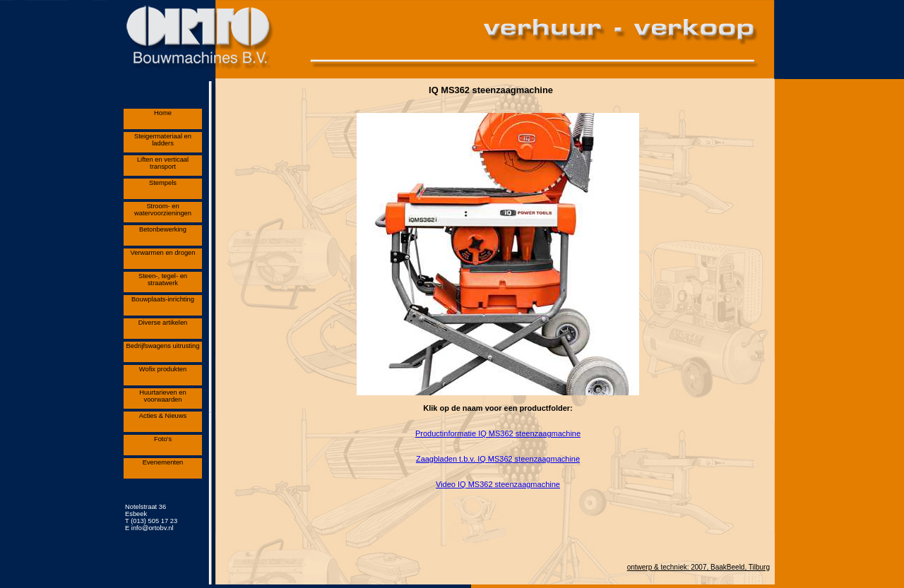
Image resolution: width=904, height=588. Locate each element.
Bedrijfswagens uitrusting (163, 346)
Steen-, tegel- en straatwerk (163, 280)
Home (163, 113)
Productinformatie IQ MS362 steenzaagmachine (498, 433)
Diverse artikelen (163, 323)
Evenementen (163, 462)
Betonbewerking (163, 229)
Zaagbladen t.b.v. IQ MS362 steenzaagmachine (498, 459)
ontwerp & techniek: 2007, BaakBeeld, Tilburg (698, 567)
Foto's (163, 439)
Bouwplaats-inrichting (163, 299)
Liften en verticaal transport (163, 163)
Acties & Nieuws (163, 416)
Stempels (163, 183)
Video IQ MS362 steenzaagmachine (498, 484)
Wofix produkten (163, 369)
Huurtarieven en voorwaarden (162, 396)
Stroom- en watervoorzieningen (163, 210)
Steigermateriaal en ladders (163, 140)
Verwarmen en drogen (163, 253)
